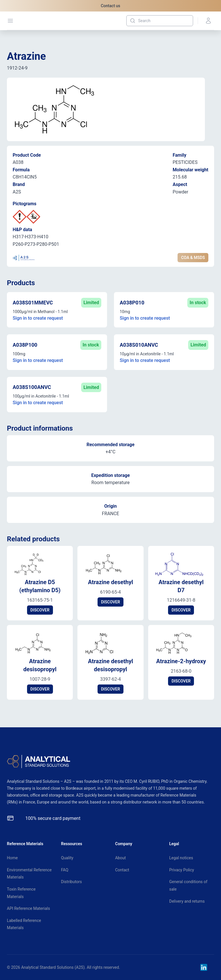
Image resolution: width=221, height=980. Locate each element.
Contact (122, 870)
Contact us (110, 6)
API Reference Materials (28, 908)
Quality (67, 858)
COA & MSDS (193, 258)
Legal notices (181, 858)
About (120, 858)
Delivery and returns (187, 901)
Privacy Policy (182, 870)
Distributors (72, 882)
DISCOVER (40, 610)
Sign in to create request (38, 318)
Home (12, 858)
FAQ (65, 870)
